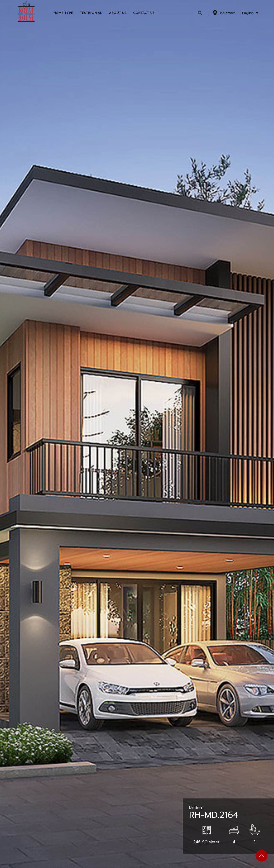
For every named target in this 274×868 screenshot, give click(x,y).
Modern (196, 808)
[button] (200, 13)
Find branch (227, 13)
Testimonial (91, 13)
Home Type (63, 13)
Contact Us (144, 13)
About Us (118, 13)
